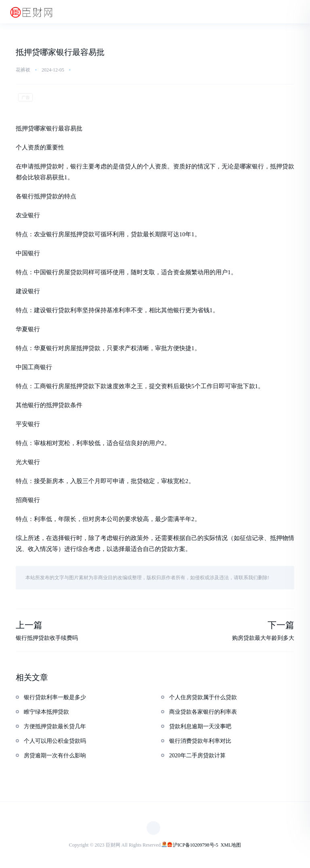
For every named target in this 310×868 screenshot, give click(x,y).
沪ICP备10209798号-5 (196, 845)
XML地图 (231, 845)
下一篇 (281, 625)
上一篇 (29, 625)
